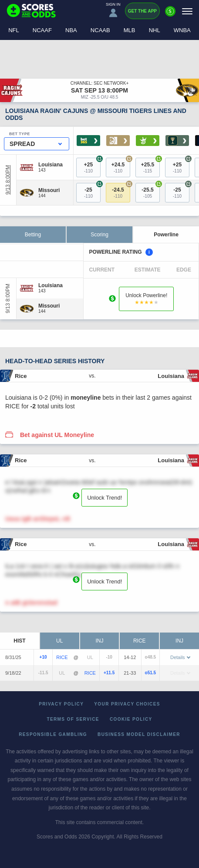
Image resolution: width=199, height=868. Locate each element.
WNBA (182, 30)
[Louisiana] (51, 165)
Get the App (142, 11)
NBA (71, 30)
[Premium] (170, 15)
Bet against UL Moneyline (57, 435)
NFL (14, 30)
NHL (155, 30)
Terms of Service (73, 719)
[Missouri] (49, 190)
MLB (130, 30)
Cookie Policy (131, 719)
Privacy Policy (61, 704)
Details (180, 657)
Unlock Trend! (105, 498)
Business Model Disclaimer (139, 734)
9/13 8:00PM (8, 180)
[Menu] (187, 11)
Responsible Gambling (53, 734)
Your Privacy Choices (127, 704)
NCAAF (42, 30)
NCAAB (100, 30)
